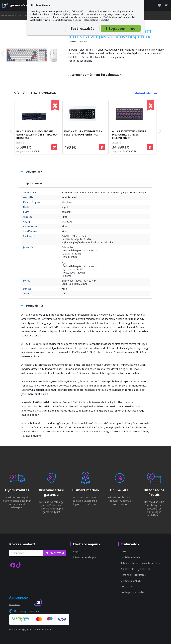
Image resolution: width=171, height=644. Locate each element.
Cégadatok (127, 586)
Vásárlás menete (131, 557)
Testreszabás (82, 28)
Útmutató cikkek (131, 581)
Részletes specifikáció (80, 61)
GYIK (124, 551)
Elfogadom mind (121, 28)
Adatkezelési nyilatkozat (135, 569)
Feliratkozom (55, 553)
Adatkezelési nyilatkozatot (43, 20)
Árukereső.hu (15, 605)
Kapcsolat (79, 551)
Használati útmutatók (133, 575)
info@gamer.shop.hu (85, 557)
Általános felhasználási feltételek (140, 563)
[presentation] (3, 54)
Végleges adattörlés (133, 592)
